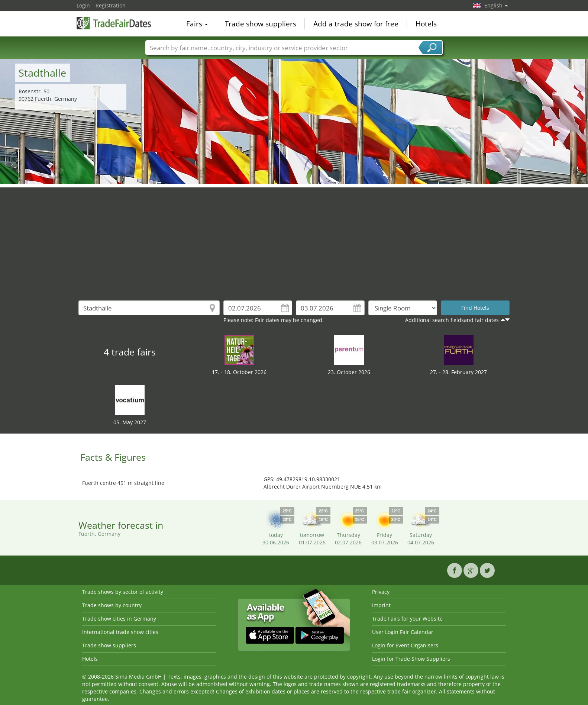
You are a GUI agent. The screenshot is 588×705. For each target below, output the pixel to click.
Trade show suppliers (261, 24)
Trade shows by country (112, 605)
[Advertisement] (294, 239)
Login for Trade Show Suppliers (411, 659)
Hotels (426, 24)
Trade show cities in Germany (119, 619)
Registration (111, 5)
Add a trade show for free (356, 24)
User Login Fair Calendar (403, 632)
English (496, 5)
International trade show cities (120, 632)
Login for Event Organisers (405, 645)
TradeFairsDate (114, 23)
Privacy (381, 592)
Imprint (381, 605)
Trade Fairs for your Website (407, 619)
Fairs (197, 24)
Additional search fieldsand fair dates (452, 320)
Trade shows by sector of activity (123, 592)
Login (83, 5)
